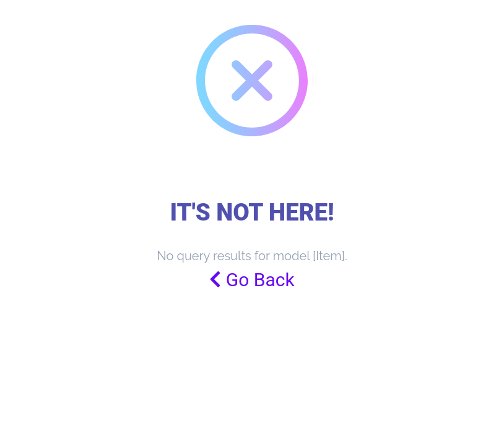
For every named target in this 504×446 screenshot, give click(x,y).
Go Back (252, 280)
